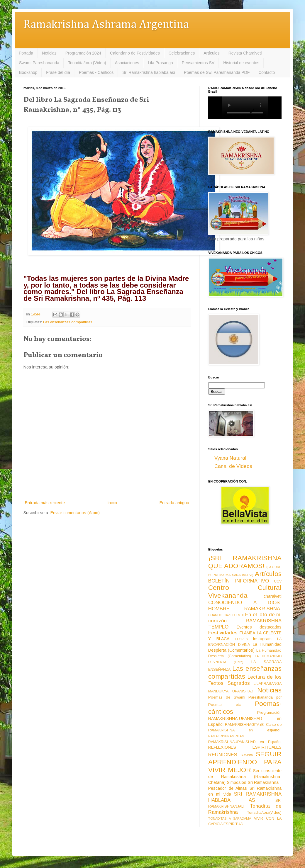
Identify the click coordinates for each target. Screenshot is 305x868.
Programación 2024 (83, 53)
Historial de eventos (241, 63)
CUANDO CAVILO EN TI (226, 615)
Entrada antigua (174, 503)
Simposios (237, 782)
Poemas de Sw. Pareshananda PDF (217, 72)
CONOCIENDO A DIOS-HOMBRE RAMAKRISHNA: (245, 606)
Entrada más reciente (45, 503)
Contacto (267, 72)
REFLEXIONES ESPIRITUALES (245, 747)
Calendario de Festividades (135, 53)
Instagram (262, 639)
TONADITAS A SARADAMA (230, 818)
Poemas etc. (225, 705)
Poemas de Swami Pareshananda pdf (245, 697)
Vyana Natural (230, 458)
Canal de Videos (233, 466)
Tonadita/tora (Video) (87, 63)
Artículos (211, 53)
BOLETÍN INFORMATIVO (239, 581)
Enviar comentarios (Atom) (75, 513)
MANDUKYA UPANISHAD (231, 691)
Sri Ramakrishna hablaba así (149, 72)
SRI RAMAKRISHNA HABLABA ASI (245, 797)
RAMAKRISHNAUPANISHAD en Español (245, 742)
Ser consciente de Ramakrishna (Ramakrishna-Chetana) (245, 777)
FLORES (241, 639)
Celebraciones (182, 53)
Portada (26, 53)
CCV (278, 581)
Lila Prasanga (160, 63)
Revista (247, 755)
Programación (269, 713)
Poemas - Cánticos (96, 72)
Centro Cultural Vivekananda (245, 592)
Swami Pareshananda (39, 63)
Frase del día (58, 72)
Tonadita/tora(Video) (264, 813)
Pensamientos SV (198, 63)
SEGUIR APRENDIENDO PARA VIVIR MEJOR (245, 762)
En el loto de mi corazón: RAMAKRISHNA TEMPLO (245, 621)
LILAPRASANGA (268, 684)
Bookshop (28, 72)
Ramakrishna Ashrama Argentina (106, 25)
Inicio (112, 503)
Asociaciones (127, 63)
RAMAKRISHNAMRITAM (226, 736)
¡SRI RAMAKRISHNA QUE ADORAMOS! (245, 562)
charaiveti (273, 596)
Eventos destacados (259, 627)
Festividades (223, 633)
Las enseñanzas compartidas (68, 322)
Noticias (49, 53)
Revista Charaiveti (245, 53)
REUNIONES (223, 755)
